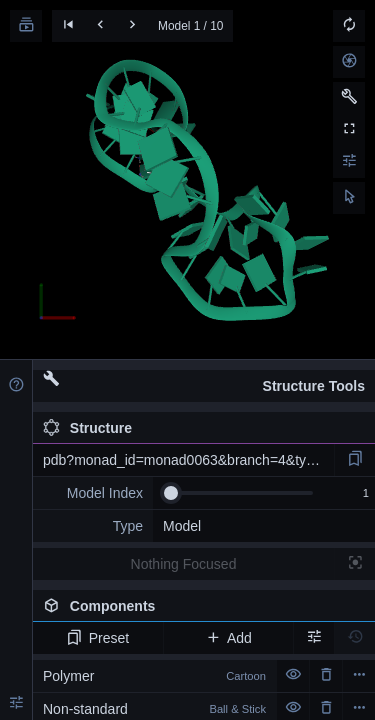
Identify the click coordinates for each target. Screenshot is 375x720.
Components (203, 610)
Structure (87, 428)
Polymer (154, 676)
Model (182, 526)
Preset (97, 638)
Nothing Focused (184, 564)
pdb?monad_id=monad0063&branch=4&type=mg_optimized (188, 460)
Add (228, 638)
